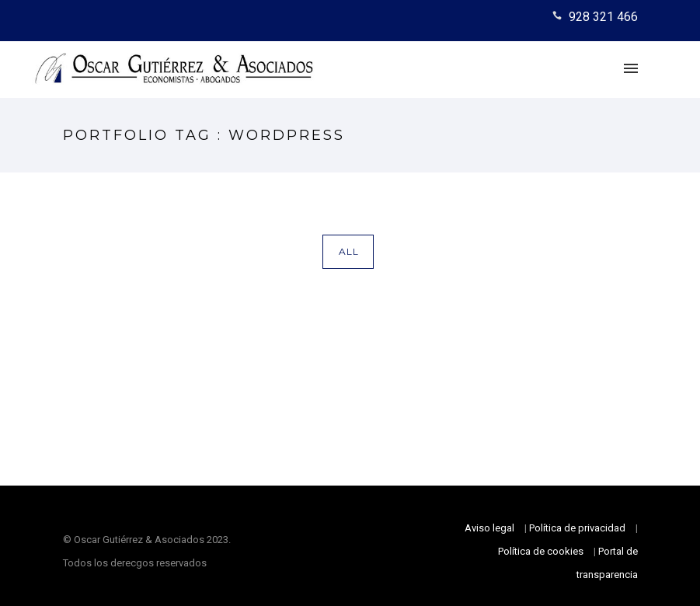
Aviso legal (489, 528)
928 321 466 (603, 17)
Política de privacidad (577, 528)
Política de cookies (541, 551)
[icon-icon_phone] (559, 16)
